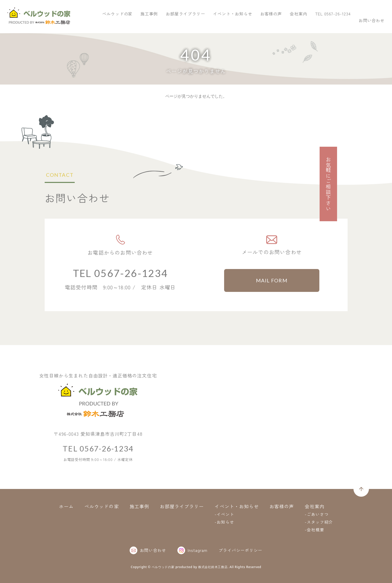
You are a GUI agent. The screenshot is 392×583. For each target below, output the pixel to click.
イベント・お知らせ (310, 23)
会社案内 (376, 23)
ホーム (66, 506)
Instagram (193, 550)
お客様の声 (348, 23)
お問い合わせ (367, 11)
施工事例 (227, 23)
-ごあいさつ (317, 514)
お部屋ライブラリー (263, 23)
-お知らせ (225, 522)
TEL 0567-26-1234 (307, 11)
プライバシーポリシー (241, 550)
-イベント (225, 514)
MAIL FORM (272, 281)
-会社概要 (315, 530)
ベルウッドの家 (195, 23)
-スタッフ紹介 (319, 522)
